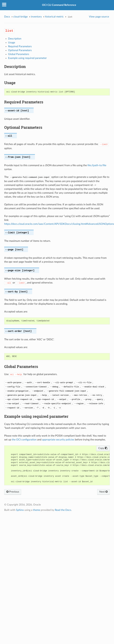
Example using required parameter (27, 58)
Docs (7, 17)
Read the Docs (63, 510)
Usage (12, 43)
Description (15, 39)
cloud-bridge (20, 17)
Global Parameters (19, 54)
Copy (103, 448)
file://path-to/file (97, 165)
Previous (13, 492)
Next (103, 492)
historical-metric (54, 17)
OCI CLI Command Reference (59, 5)
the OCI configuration (24, 440)
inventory (36, 17)
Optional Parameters (20, 50)
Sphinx (20, 510)
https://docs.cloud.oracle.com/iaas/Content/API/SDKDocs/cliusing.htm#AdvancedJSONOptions (59, 224)
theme (37, 510)
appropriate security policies (58, 440)
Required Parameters (20, 46)
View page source (99, 17)
